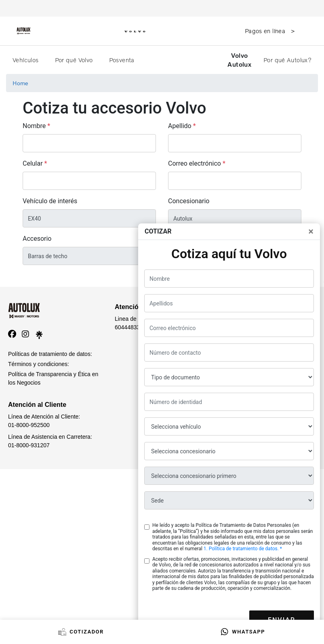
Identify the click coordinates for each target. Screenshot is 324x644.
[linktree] (39, 334)
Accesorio (37, 239)
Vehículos (26, 60)
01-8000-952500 (29, 425)
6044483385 (130, 327)
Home (20, 83)
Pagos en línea (266, 31)
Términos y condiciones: (39, 364)
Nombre (34, 126)
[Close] (311, 232)
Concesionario (189, 201)
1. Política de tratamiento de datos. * (243, 549)
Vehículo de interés (50, 201)
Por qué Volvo (75, 60)
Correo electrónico (195, 163)
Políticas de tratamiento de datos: (50, 354)
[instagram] (25, 334)
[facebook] (12, 334)
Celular (33, 163)
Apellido (180, 126)
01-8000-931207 (29, 445)
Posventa (123, 60)
